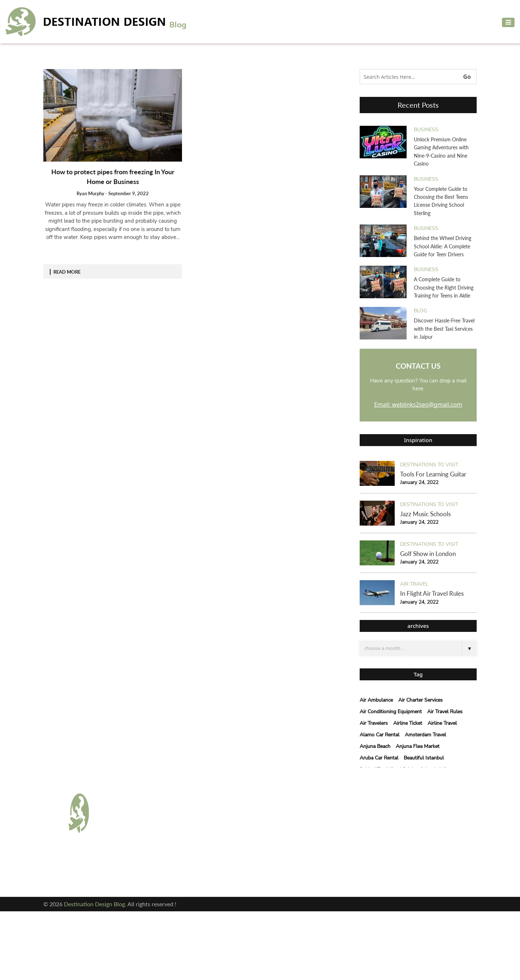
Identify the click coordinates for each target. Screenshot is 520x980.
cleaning (276, 837)
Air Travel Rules (445, 712)
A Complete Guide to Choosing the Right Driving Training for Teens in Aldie (444, 287)
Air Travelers (374, 723)
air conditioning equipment (391, 712)
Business (426, 130)
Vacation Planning (226, 872)
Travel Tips (278, 861)
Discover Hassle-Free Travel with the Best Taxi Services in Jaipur (444, 329)
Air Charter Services (421, 700)
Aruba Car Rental (379, 758)
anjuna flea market (418, 746)
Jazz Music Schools (425, 514)
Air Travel (414, 584)
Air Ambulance (376, 700)
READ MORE (67, 272)
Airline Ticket (408, 723)
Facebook (84, 862)
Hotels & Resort (224, 861)
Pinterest (144, 876)
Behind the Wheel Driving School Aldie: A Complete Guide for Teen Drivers (443, 246)
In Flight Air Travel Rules (432, 593)
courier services (224, 849)
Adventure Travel (226, 814)
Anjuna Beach (375, 746)
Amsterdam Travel (425, 735)
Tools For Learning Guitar (433, 474)
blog (421, 311)
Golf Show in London (428, 554)
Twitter (142, 862)
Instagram (86, 876)
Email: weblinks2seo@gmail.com (418, 405)
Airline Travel (442, 723)
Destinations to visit (429, 465)
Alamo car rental (380, 735)
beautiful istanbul (424, 758)
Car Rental (217, 837)
